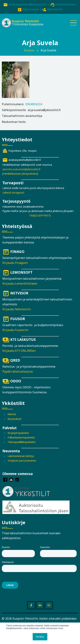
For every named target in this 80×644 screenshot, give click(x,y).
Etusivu (29, 50)
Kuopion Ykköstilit (26, 21)
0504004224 (34, 104)
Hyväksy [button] (40, 637)
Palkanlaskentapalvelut (21, 437)
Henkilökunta (65, 4)
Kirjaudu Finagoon (15, 263)
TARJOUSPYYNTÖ (40, 215)
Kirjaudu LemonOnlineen (20, 283)
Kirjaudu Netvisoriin (17, 309)
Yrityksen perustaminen (22, 461)
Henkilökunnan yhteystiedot (20, 174)
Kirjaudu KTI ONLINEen (19, 351)
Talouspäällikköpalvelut (22, 442)
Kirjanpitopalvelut (18, 433)
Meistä (12, 414)
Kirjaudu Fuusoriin (15, 330)
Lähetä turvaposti (13, 193)
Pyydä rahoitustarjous (18, 371)
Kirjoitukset (31, 9)
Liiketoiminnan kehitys (21, 456)
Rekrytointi (55, 9)
